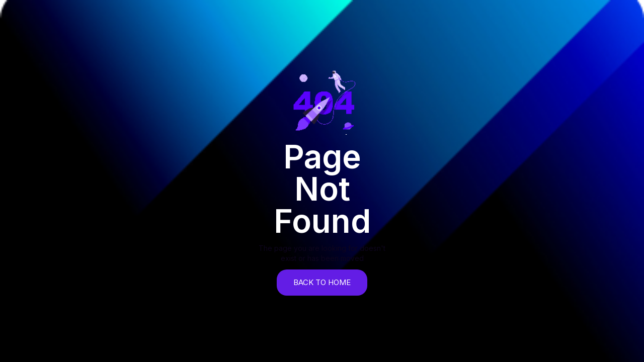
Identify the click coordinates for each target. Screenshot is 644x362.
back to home (322, 282)
